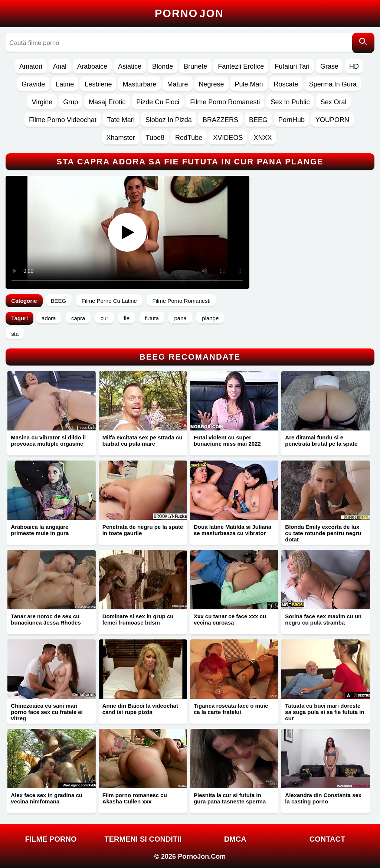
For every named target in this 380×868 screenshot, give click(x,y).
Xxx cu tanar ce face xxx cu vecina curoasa (230, 619)
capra (78, 318)
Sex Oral (333, 102)
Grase (329, 66)
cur (104, 318)
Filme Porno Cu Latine (109, 301)
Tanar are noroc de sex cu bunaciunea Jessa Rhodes (46, 619)
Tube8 (155, 138)
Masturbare (139, 84)
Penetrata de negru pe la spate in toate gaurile (143, 530)
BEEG (258, 120)
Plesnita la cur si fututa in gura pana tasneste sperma (230, 798)
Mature (177, 84)
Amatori (31, 66)
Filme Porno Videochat (63, 120)
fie (127, 318)
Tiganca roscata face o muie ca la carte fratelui (231, 709)
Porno (189, 13)
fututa (152, 318)
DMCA (235, 839)
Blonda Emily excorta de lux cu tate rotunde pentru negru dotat (323, 533)
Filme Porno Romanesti (225, 102)
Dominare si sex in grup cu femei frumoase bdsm (138, 619)
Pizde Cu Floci (158, 102)
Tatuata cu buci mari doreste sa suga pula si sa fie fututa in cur (325, 712)
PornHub (291, 120)
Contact (327, 839)
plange (210, 318)
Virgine (42, 102)
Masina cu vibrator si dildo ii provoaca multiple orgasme (48, 440)
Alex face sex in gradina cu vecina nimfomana (47, 798)
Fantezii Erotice (241, 66)
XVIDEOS (228, 138)
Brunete (195, 66)
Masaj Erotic (107, 102)
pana (180, 318)
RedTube (189, 138)
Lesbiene (98, 84)
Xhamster (121, 138)
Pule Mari (249, 84)
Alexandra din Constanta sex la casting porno (323, 798)
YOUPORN (332, 120)
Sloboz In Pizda (169, 120)
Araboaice (92, 66)
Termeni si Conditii (143, 839)
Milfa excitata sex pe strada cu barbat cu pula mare (142, 440)
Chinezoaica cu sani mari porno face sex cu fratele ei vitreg (47, 712)
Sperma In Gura (333, 84)
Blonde (163, 66)
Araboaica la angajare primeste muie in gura (40, 530)
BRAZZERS (220, 120)
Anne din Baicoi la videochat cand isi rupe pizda (140, 709)
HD (354, 66)
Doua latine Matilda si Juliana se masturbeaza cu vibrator (232, 530)
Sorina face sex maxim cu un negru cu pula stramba (323, 619)
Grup (71, 102)
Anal (60, 66)
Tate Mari (121, 120)
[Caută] (363, 43)
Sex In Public (290, 102)
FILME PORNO (51, 839)
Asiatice (130, 66)
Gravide (33, 84)
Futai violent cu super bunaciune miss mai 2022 (227, 440)
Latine (65, 84)
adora (49, 318)
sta (15, 334)
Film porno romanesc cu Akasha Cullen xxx (135, 798)
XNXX (263, 138)
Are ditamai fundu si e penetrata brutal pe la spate (321, 440)
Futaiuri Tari (292, 66)
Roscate (286, 84)
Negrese (212, 84)
